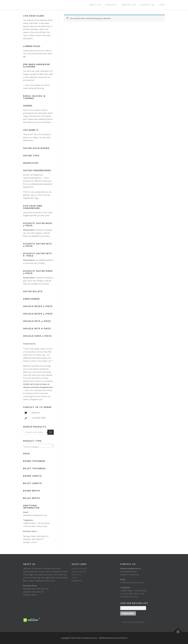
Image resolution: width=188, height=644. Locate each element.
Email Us (36, 413)
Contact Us (76, 575)
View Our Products (79, 568)
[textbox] (38, 447)
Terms (74, 578)
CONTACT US (148, 5)
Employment (77, 581)
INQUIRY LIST (129, 5)
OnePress (103, 638)
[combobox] (38, 446)
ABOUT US (95, 5)
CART (162, 5)
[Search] (51, 432)
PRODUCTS (111, 5)
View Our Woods (79, 572)
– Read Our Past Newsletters (132, 622)
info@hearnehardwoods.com (35, 515)
